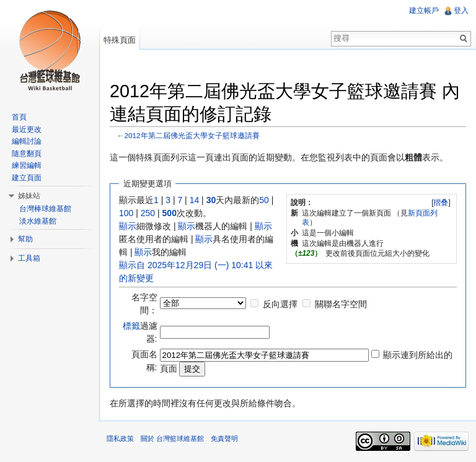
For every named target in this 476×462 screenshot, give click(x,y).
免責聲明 (224, 438)
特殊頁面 (120, 40)
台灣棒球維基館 (45, 209)
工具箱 (29, 258)
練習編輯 (27, 165)
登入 (461, 11)
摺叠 (441, 203)
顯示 (128, 226)
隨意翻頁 (27, 154)
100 (126, 213)
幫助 (25, 239)
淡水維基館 (38, 221)
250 (148, 213)
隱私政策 (120, 438)
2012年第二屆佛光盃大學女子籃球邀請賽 (192, 135)
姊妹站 (29, 196)
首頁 (19, 117)
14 (195, 200)
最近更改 (27, 129)
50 (264, 200)
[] (441, 203)
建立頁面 (27, 178)
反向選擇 (280, 304)
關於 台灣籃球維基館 (172, 438)
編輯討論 (27, 141)
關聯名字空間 (341, 304)
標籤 (131, 326)
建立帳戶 (424, 11)
